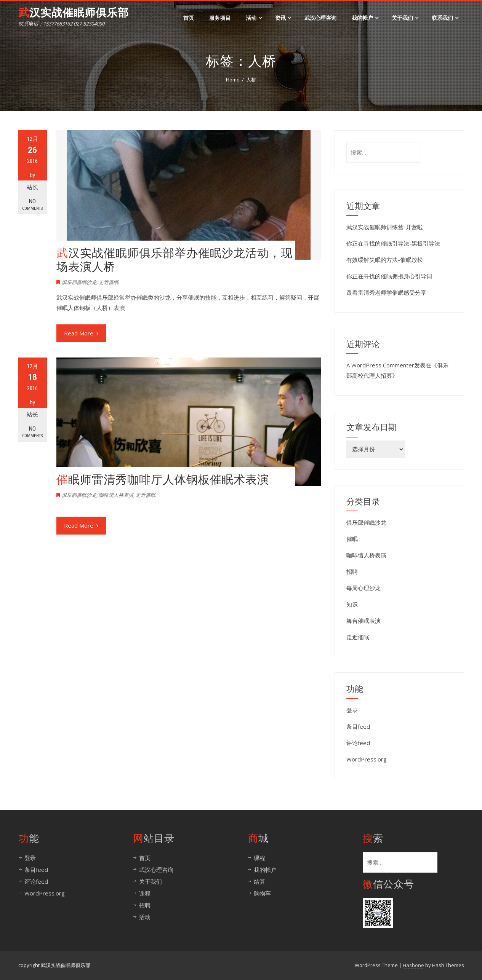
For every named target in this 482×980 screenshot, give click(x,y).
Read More (81, 333)
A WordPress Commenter (380, 365)
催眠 (352, 539)
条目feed (358, 726)
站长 (32, 187)
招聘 (352, 571)
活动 (254, 18)
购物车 (262, 893)
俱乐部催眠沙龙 (79, 282)
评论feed (358, 743)
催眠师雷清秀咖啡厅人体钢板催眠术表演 (163, 480)
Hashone (413, 965)
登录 (352, 710)
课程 (145, 893)
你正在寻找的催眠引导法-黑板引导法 (393, 243)
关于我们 (405, 18)
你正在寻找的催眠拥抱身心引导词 (389, 276)
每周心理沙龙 (364, 588)
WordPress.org (367, 759)
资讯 (283, 18)
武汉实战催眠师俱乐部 (74, 13)
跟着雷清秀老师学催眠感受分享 (386, 292)
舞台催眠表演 (364, 621)
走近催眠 (109, 282)
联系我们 (445, 18)
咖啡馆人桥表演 (116, 495)
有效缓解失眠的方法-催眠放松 (385, 260)
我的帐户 (365, 18)
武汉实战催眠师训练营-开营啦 (385, 227)
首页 (189, 18)
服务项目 (220, 18)
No (33, 205)
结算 (259, 881)
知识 (352, 604)
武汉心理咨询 (320, 18)
